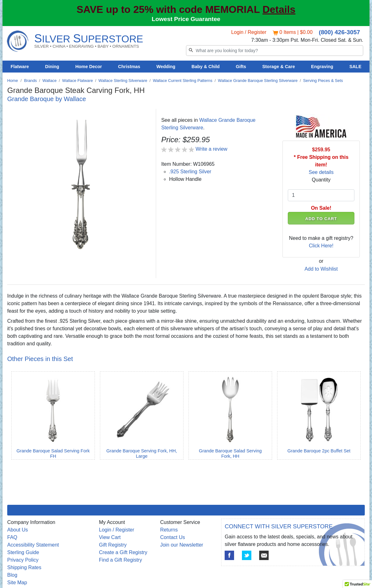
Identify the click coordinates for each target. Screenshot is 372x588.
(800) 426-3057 (339, 32)
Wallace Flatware (78, 81)
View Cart (110, 537)
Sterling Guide (23, 552)
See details (321, 172)
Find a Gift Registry (120, 560)
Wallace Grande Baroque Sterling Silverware (258, 81)
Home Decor (89, 67)
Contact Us (173, 537)
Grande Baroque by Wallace (47, 99)
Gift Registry (113, 545)
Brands (31, 81)
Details (279, 9)
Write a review (212, 149)
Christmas (129, 67)
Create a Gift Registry (123, 552)
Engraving (322, 67)
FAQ (12, 537)
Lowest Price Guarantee (186, 19)
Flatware (20, 67)
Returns (169, 530)
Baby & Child (206, 67)
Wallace (49, 81)
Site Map (17, 583)
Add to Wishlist (321, 269)
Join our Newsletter (182, 545)
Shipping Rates (24, 567)
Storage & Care (279, 67)
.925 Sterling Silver (190, 172)
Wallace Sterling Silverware (123, 81)
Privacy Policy (23, 560)
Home (13, 81)
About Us (18, 530)
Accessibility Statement (33, 545)
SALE (355, 67)
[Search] (275, 51)
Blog (12, 575)
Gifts (241, 67)
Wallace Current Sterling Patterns (182, 81)
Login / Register (249, 32)
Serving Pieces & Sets (323, 81)
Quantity (321, 180)
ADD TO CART (321, 219)
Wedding (166, 67)
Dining (52, 67)
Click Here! (321, 246)
